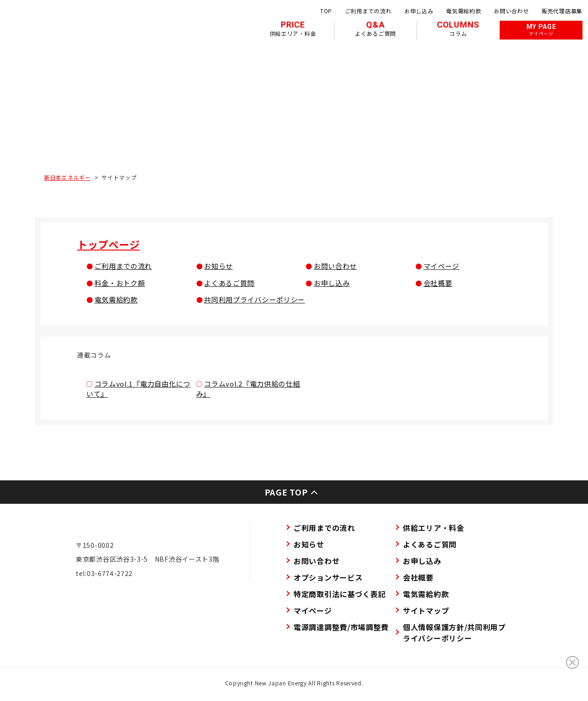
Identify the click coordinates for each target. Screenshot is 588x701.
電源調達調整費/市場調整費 (341, 627)
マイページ (442, 266)
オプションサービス (328, 577)
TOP (326, 11)
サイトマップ (426, 610)
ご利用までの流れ (368, 11)
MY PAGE (541, 30)
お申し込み (419, 11)
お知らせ (218, 266)
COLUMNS (458, 28)
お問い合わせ (511, 11)
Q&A (376, 28)
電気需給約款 (464, 11)
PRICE (293, 28)
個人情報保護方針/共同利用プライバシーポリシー (454, 633)
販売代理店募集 (562, 11)
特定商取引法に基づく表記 (339, 594)
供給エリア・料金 (434, 528)
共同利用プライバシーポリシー (254, 299)
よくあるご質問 (229, 283)
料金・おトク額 (120, 283)
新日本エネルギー (68, 177)
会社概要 (438, 283)
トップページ (108, 244)
